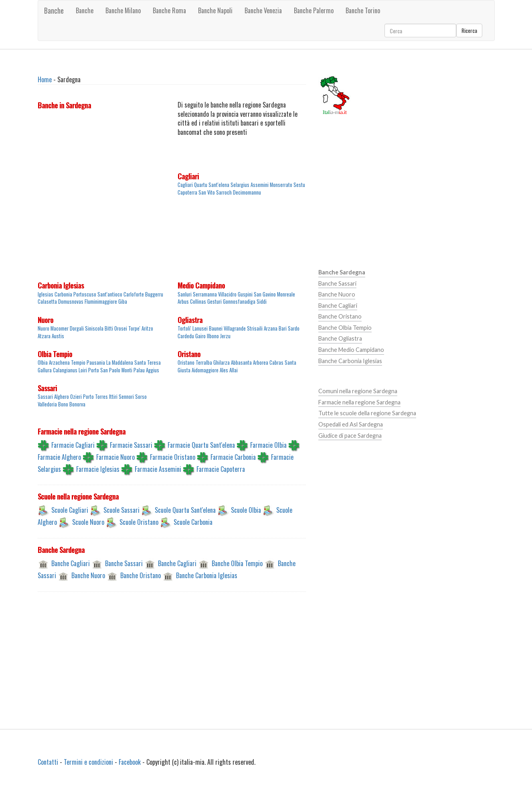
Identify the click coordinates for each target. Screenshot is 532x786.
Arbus (183, 302)
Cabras (276, 363)
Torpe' (134, 328)
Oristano (189, 354)
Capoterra (187, 192)
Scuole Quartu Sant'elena (185, 510)
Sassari (47, 388)
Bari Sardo (289, 328)
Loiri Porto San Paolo (99, 370)
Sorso (141, 397)
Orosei (121, 328)
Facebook (130, 762)
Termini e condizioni (88, 762)
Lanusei (200, 328)
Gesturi (214, 302)
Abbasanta (241, 363)
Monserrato (281, 185)
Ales (224, 370)
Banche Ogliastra (340, 338)
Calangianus (65, 370)
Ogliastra (190, 320)
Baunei (216, 328)
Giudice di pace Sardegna (350, 436)
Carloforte (134, 294)
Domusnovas (71, 302)
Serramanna (205, 294)
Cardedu (186, 336)
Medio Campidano (201, 285)
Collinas (198, 302)
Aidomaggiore (205, 370)
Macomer (60, 328)
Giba (123, 302)
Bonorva (77, 404)
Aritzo (147, 328)
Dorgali (77, 328)
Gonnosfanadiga (239, 302)
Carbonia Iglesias (61, 285)
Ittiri (113, 397)
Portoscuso (85, 294)
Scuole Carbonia (193, 522)
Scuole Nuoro (88, 522)
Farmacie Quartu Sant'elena (201, 445)
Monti (127, 370)
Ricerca (469, 30)
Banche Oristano (141, 575)
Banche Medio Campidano (351, 350)
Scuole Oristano (139, 522)
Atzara (44, 336)
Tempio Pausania (88, 363)
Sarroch (224, 192)
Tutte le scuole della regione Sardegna (367, 413)
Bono (63, 404)
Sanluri (185, 294)
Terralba (204, 363)
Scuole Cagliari (70, 510)
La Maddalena (120, 363)
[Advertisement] (102, 221)
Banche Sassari (124, 563)
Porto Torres (95, 397)
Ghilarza (221, 363)
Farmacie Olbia (268, 445)
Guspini (245, 294)
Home (45, 79)
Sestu (299, 185)
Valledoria (47, 404)
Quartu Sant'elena (212, 185)
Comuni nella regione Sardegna (358, 391)
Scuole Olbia (246, 510)
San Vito (207, 192)
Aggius (153, 370)
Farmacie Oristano (173, 457)
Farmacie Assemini (158, 469)
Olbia (43, 363)
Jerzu (225, 336)
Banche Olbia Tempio (237, 563)
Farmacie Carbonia (233, 457)
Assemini (260, 185)
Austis (58, 336)
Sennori (126, 397)
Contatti (48, 762)
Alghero (62, 397)
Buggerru (154, 294)
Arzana (271, 328)
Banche (54, 10)
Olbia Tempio (55, 354)
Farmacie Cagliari (73, 445)
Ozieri (76, 397)
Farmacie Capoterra (221, 469)
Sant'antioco (110, 294)
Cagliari (188, 176)
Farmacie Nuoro (115, 457)
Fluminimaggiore (101, 302)
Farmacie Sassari (131, 445)
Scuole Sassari (121, 510)
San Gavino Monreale (274, 294)
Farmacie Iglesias (98, 469)
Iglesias (46, 294)
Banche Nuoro (88, 575)
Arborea (261, 363)
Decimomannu (247, 192)
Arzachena (59, 363)
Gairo (200, 336)
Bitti (109, 328)
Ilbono (213, 336)
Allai (234, 370)
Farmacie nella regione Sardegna (359, 402)
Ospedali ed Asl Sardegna (351, 424)
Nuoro (46, 320)
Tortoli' (184, 328)
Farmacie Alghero (59, 457)
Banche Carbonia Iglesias (207, 575)
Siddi (262, 302)
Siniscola (94, 328)
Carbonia (63, 294)
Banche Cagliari (71, 563)
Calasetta (47, 302)
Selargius (240, 185)
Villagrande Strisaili (243, 328)
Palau (139, 370)
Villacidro (227, 294)
